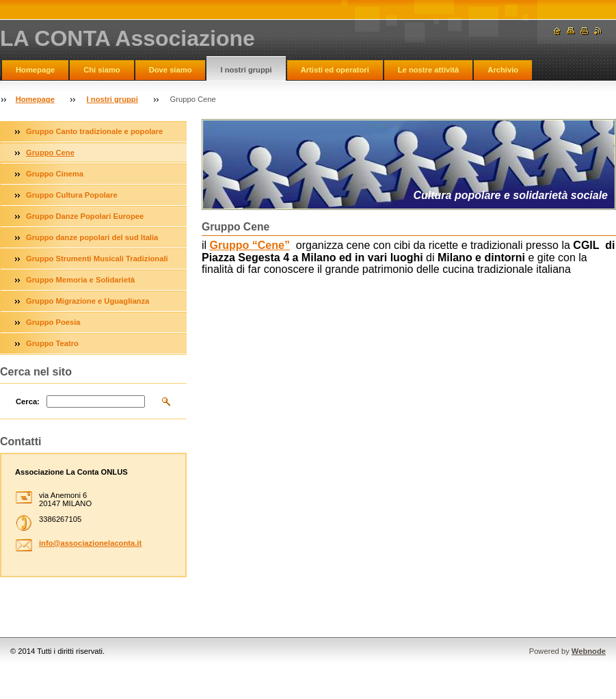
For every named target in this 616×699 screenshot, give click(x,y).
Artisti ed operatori (335, 70)
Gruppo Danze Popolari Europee (85, 216)
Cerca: (28, 401)
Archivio (503, 70)
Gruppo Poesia (53, 322)
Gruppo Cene (50, 153)
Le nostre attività (429, 70)
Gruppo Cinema (55, 174)
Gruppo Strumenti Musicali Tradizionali (97, 259)
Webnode (589, 651)
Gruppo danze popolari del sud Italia (92, 237)
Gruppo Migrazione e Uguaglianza (88, 301)
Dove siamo (171, 70)
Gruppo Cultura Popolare (72, 195)
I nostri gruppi (246, 70)
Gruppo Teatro (52, 343)
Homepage (35, 70)
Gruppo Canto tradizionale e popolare (94, 131)
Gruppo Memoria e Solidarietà (80, 280)
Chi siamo (102, 70)
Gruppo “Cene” (250, 245)
